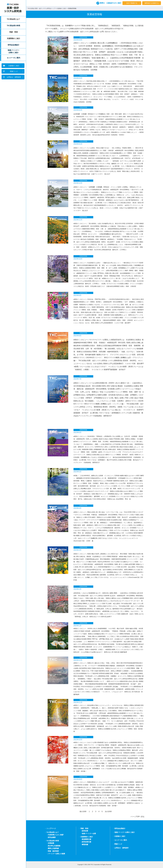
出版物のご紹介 (62, 8)
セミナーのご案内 (14, 58)
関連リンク (118, 844)
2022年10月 (78, 740)
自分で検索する (132, 3)
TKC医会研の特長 (14, 26)
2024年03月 (78, 78)
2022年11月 (78, 702)
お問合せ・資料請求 (121, 848)
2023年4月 (77, 508)
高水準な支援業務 (54, 846)
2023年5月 (77, 472)
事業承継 (85, 844)
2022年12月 (78, 660)
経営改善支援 (86, 842)
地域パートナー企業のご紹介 (14, 51)
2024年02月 (78, 110)
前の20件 (83, 811)
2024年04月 (78, 40)
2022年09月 (78, 779)
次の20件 (108, 811)
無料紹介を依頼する (152, 3)
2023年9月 (77, 295)
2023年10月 (78, 259)
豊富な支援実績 (53, 848)
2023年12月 (78, 183)
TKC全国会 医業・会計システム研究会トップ (41, 8)
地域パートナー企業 (89, 833)
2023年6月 (77, 432)
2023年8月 (77, 336)
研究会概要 (52, 837)
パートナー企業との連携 (56, 854)
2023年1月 (77, 626)
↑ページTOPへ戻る (137, 817)
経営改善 (85, 831)
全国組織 (51, 843)
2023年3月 (77, 550)
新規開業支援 (86, 839)
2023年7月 (77, 379)
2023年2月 (77, 589)
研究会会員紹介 (14, 45)
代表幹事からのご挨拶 (56, 835)
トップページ (51, 828)
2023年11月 (78, 220)
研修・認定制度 (53, 851)
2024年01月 (78, 144)
